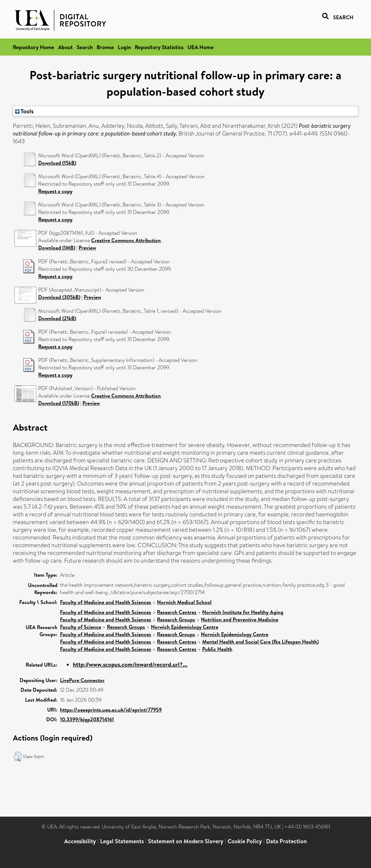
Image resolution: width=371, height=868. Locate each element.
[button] (17, 757)
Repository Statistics (159, 47)
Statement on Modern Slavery (186, 841)
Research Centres (177, 612)
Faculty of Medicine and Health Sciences (106, 602)
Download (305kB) (59, 297)
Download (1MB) (57, 248)
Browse (105, 47)
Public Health (217, 649)
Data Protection (286, 841)
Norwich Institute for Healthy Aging (243, 612)
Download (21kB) (57, 318)
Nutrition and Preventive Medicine (240, 619)
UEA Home (201, 47)
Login (124, 47)
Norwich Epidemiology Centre (185, 627)
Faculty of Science (81, 627)
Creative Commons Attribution (126, 240)
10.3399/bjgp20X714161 (87, 719)
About (65, 47)
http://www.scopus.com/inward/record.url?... (130, 665)
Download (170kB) (59, 403)
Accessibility (80, 841)
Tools (24, 111)
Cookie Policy (245, 841)
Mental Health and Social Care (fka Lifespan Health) (260, 642)
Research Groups (176, 619)
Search (85, 47)
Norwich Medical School (184, 602)
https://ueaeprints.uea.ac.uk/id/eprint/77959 (111, 710)
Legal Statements (122, 841)
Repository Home (34, 47)
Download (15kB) (57, 163)
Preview (87, 248)
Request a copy (55, 191)
